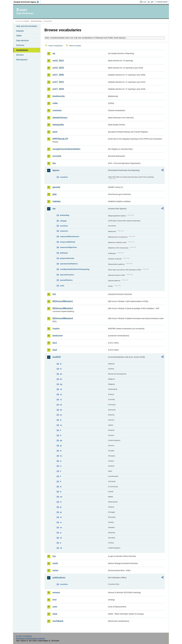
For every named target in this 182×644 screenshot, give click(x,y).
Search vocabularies (56, 46)
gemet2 (56, 187)
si (61, 533)
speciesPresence (67, 275)
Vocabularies (22, 50)
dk (61, 410)
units (62, 286)
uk (61, 548)
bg (61, 384)
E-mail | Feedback (24, 636)
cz (61, 400)
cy (61, 394)
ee (61, 415)
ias (54, 209)
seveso (56, 592)
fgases (56, 170)
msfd (55, 563)
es (61, 425)
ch (61, 389)
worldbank (58, 621)
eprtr (55, 132)
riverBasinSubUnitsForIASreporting (75, 269)
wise (55, 614)
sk (61, 538)
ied (54, 294)
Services (20, 55)
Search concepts (75, 46)
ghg (55, 194)
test (54, 600)
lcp (54, 556)
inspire (56, 329)
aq (54, 53)
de (61, 405)
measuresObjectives (68, 247)
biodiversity (59, 96)
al (61, 364)
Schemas (20, 45)
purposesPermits (67, 258)
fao (54, 163)
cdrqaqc (63, 221)
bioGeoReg (65, 215)
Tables (19, 36)
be (61, 379)
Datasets (20, 31)
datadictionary (60, 118)
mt (61, 497)
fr (61, 435)
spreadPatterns (66, 280)
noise (55, 570)
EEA (27, 2)
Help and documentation (27, 26)
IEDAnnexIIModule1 (63, 301)
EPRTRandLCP (60, 139)
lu (61, 487)
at (61, 369)
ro (61, 517)
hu (61, 456)
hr (61, 451)
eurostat (57, 156)
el (61, 420)
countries (64, 177)
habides (57, 201)
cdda (55, 103)
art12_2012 (58, 61)
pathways (64, 253)
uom (55, 607)
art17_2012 (58, 82)
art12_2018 (58, 68)
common (57, 110)
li (60, 476)
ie (61, 461)
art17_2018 (58, 89)
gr (61, 446)
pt (61, 512)
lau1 (55, 343)
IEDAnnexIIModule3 (63, 308)
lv (61, 492)
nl (61, 502)
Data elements (22, 40)
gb (61, 440)
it (61, 471)
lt (61, 481)
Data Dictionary (36, 21)
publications (59, 578)
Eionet (27, 21)
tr (61, 543)
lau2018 (57, 357)
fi (61, 430)
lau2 (55, 350)
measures (64, 231)
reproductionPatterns (69, 264)
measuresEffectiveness (70, 236)
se (61, 527)
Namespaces (22, 60)
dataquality (58, 125)
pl (61, 507)
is (61, 466)
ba (61, 374)
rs (61, 522)
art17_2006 (58, 75)
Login (144, 2)
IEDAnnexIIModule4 (63, 318)
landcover (58, 336)
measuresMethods (68, 242)
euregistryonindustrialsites (66, 149)
